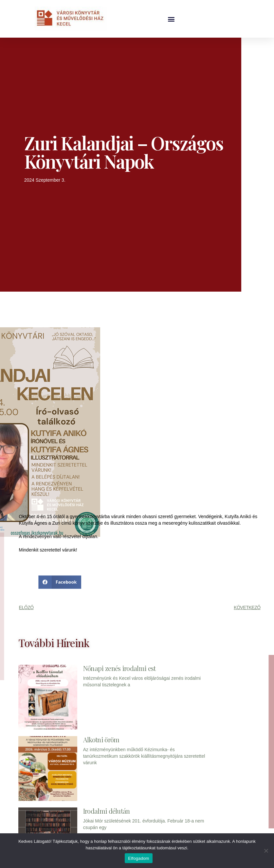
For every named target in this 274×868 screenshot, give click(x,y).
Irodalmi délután (107, 811)
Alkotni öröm (101, 740)
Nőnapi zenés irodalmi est (119, 668)
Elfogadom (138, 858)
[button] (171, 19)
